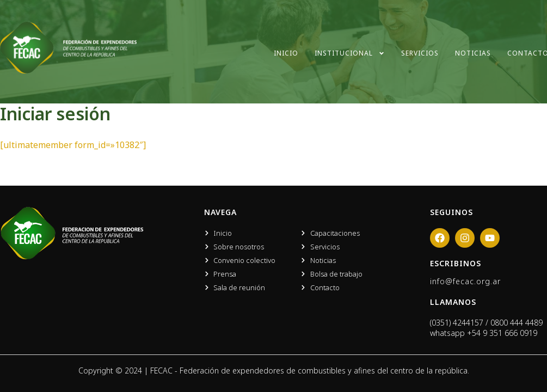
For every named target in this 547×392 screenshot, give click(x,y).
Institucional (350, 53)
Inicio (286, 53)
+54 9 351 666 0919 (502, 333)
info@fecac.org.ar (465, 281)
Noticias (473, 53)
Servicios (420, 53)
